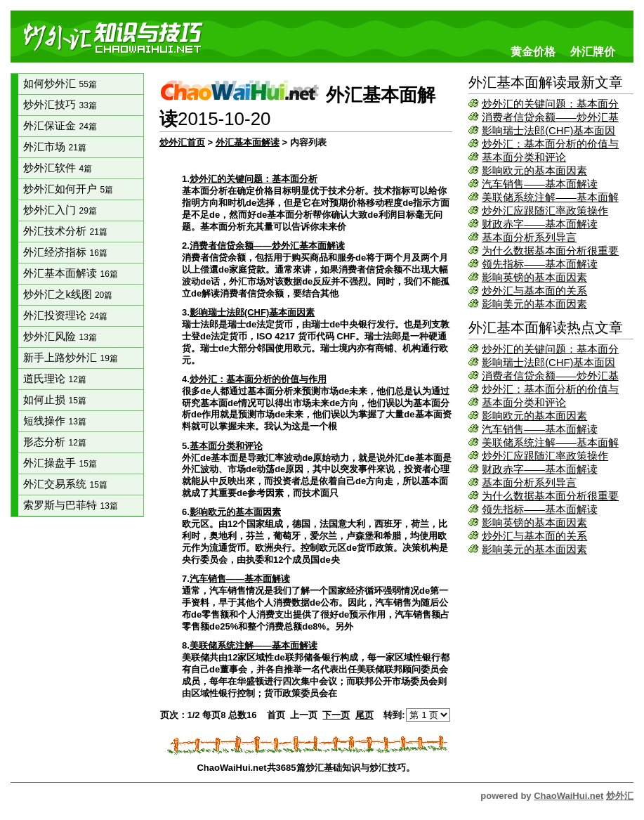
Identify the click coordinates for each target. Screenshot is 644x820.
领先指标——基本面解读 (540, 264)
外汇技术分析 (65, 231)
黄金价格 (533, 51)
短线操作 (54, 421)
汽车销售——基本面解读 (540, 184)
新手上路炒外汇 (70, 358)
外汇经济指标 (65, 252)
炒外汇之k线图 (68, 294)
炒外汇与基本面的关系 (534, 291)
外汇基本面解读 (70, 273)
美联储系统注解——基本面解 (550, 197)
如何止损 (54, 400)
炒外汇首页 (182, 142)
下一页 (336, 715)
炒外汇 (620, 796)
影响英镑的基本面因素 (534, 278)
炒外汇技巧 (60, 105)
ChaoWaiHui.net (569, 796)
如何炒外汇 (60, 84)
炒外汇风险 (60, 337)
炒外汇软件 (58, 168)
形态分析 (54, 442)
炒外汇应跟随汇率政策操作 (545, 211)
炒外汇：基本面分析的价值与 (550, 144)
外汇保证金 (60, 126)
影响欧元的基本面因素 (534, 171)
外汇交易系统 (65, 484)
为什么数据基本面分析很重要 (550, 251)
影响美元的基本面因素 (534, 304)
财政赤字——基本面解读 (540, 224)
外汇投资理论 (65, 315)
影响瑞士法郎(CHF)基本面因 (548, 131)
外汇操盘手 (60, 463)
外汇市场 (54, 147)
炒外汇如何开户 (68, 189)
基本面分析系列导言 (529, 237)
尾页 (364, 715)
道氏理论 (54, 379)
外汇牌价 (593, 51)
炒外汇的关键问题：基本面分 (550, 104)
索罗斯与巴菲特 (70, 505)
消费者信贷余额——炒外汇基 (550, 117)
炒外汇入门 (60, 210)
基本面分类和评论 (524, 157)
